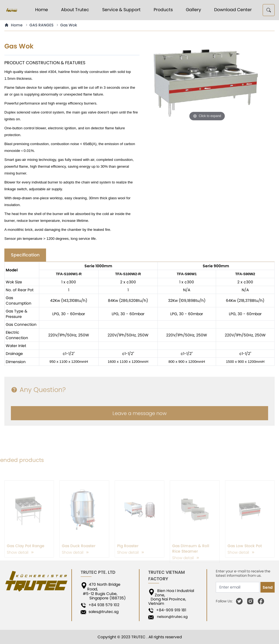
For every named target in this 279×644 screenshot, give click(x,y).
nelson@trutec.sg (171, 617)
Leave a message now (140, 419)
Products (163, 10)
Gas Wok (69, 25)
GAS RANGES (41, 25)
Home (42, 10)
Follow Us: (224, 601)
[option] (207, 82)
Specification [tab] (25, 255)
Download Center (233, 10)
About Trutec (75, 10)
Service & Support (121, 10)
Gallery (193, 10)
